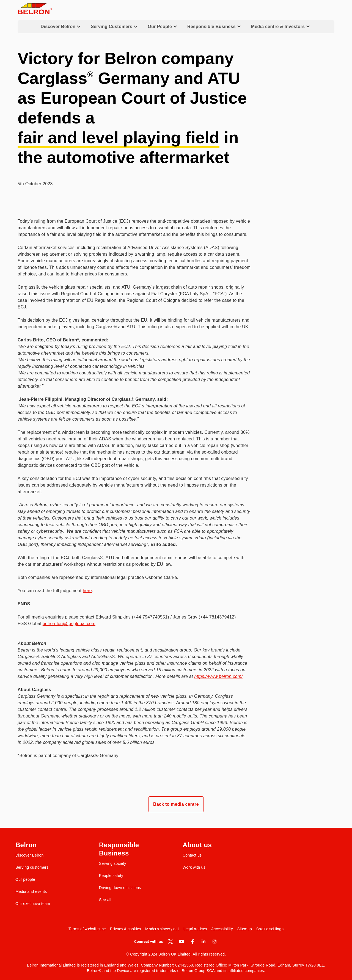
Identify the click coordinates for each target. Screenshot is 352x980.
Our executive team (33, 904)
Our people (25, 879)
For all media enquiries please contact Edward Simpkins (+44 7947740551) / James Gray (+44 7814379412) (127, 617)
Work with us (194, 867)
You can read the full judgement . (55, 591)
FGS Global (57, 624)
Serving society (113, 863)
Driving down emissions (120, 888)
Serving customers (32, 867)
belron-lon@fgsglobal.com (69, 624)
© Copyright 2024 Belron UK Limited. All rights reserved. (176, 954)
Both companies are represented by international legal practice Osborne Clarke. (98, 577)
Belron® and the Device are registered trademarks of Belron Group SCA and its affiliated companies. (176, 971)
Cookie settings (270, 929)
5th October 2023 (35, 184)
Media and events (31, 891)
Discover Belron (30, 855)
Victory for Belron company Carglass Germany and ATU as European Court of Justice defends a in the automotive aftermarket (132, 108)
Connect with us (149, 942)
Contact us (192, 855)
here (87, 591)
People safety (111, 876)
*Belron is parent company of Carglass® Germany (68, 756)
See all (105, 900)
